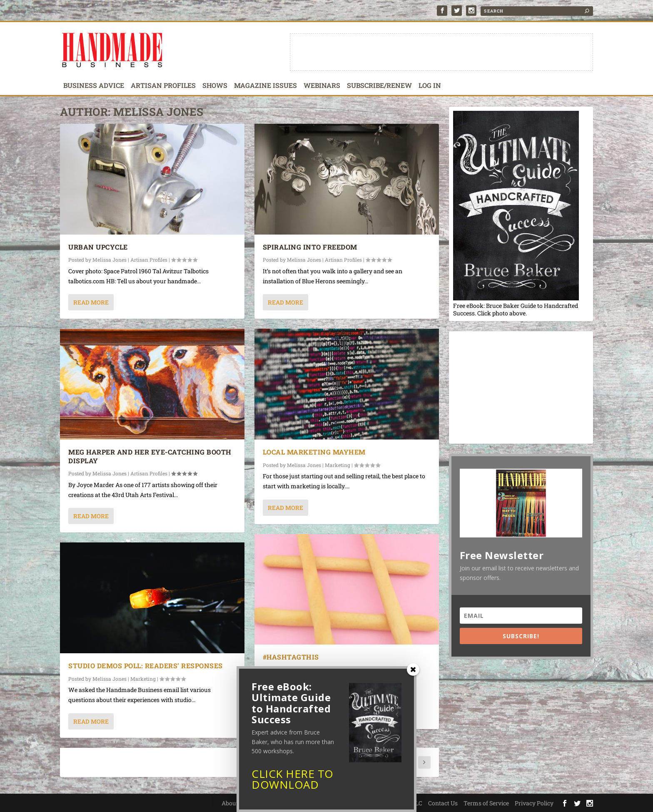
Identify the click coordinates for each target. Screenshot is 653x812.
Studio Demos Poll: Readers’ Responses (146, 666)
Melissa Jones (110, 260)
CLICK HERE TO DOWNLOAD (293, 782)
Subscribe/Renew (379, 86)
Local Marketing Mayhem (314, 452)
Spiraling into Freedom (310, 247)
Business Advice (94, 86)
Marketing (338, 465)
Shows (215, 86)
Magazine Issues (265, 86)
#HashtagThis (291, 657)
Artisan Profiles (163, 86)
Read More (91, 302)
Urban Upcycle (98, 247)
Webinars (322, 86)
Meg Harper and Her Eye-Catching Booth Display (150, 456)
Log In (430, 86)
